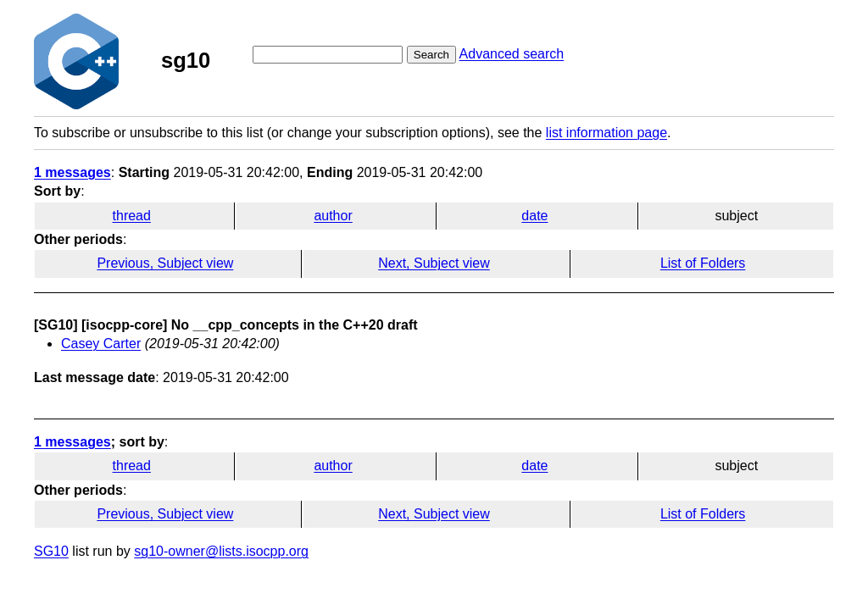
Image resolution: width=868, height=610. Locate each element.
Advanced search (512, 54)
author (333, 216)
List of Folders (703, 263)
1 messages (72, 172)
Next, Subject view (434, 263)
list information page (606, 133)
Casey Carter (101, 344)
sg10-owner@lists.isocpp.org (221, 551)
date (534, 216)
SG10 (51, 551)
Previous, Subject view (165, 263)
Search (431, 55)
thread (132, 216)
